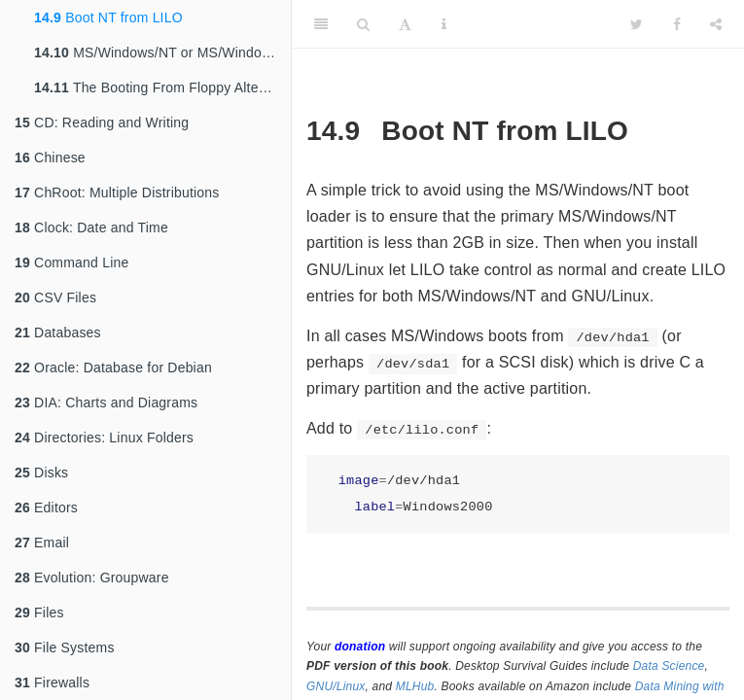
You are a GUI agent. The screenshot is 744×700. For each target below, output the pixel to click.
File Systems (65, 647)
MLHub (415, 686)
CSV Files (55, 297)
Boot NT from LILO (108, 17)
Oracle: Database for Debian (113, 367)
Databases (58, 332)
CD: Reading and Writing (102, 122)
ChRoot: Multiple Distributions (117, 192)
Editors (46, 507)
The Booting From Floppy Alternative (162, 87)
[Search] (363, 24)
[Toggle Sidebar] (321, 24)
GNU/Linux (336, 686)
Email (42, 542)
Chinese (50, 157)
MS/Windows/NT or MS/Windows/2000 (162, 52)
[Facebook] (677, 24)
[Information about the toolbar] (444, 24)
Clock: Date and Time (91, 227)
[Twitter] (637, 24)
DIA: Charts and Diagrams (106, 402)
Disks (41, 472)
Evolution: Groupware (92, 577)
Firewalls (52, 682)
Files (39, 612)
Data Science (669, 666)
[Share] (716, 24)
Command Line (71, 262)
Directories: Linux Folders (104, 437)
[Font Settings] (405, 24)
